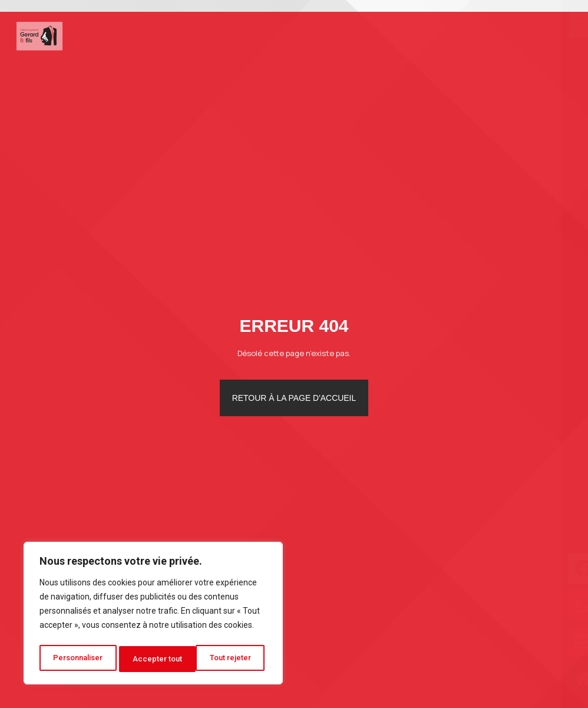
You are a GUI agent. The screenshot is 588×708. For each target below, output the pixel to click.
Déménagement (223, 35)
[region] (153, 615)
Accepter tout (230, 659)
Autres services (328, 35)
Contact (503, 35)
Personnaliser (78, 659)
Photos (406, 35)
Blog (454, 35)
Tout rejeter (155, 659)
